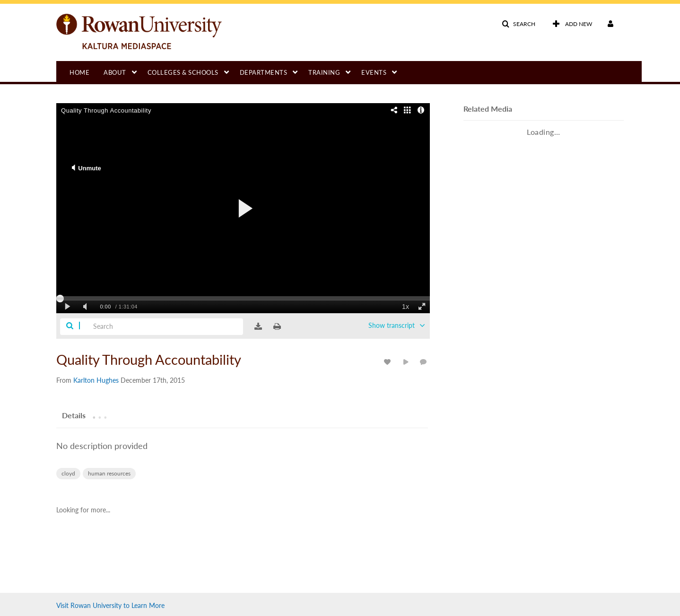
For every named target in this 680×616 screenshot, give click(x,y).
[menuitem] (87, 71)
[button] (519, 24)
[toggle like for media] (389, 362)
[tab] (74, 414)
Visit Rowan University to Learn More (110, 605)
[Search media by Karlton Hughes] (96, 380)
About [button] (115, 72)
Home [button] (79, 72)
